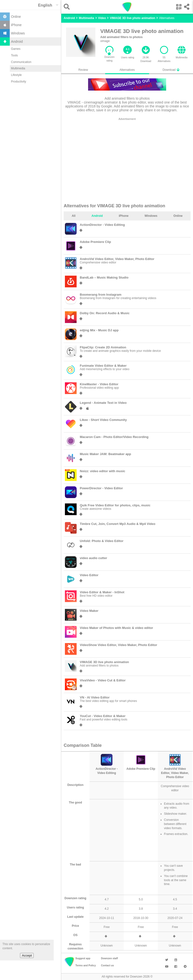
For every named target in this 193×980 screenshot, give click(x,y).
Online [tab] (178, 216)
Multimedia (18, 68)
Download (171, 70)
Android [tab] (97, 216)
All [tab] (74, 216)
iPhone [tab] (124, 216)
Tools (14, 55)
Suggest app (83, 958)
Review (83, 70)
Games (16, 49)
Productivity (19, 82)
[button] (68, 7)
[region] (127, 160)
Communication (21, 62)
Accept (27, 955)
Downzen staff (109, 958)
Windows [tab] (151, 216)
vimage (105, 41)
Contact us (107, 965)
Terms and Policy (86, 965)
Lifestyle (16, 75)
